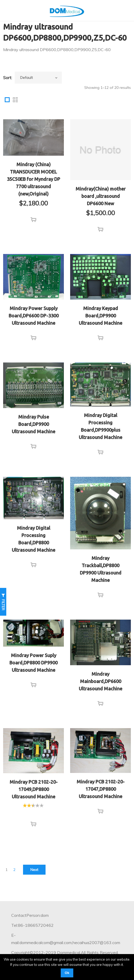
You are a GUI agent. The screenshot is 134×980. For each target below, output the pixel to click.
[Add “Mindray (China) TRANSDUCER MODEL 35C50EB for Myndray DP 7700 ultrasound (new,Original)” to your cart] (33, 220)
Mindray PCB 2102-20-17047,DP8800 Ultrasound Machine (101, 789)
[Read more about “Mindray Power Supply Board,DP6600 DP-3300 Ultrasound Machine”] (33, 338)
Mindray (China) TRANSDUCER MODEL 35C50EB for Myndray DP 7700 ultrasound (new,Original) (33, 179)
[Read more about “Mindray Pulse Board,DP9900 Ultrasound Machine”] (33, 447)
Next (34, 870)
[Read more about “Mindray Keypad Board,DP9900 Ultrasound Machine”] (100, 338)
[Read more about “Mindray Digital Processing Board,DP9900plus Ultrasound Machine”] (100, 452)
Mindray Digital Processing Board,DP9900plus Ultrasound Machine (100, 426)
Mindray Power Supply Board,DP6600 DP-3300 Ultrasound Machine (34, 316)
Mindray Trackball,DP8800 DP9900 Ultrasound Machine (101, 569)
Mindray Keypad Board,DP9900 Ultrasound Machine (100, 316)
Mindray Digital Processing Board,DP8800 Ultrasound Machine (33, 539)
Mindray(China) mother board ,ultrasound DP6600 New (101, 196)
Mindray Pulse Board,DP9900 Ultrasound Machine (33, 424)
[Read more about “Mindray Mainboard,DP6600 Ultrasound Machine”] (100, 704)
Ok (67, 973)
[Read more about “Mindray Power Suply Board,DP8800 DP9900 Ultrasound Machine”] (33, 685)
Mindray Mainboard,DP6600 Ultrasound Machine (100, 681)
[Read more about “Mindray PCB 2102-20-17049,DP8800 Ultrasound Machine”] (33, 824)
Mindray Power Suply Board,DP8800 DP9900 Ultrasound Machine (33, 663)
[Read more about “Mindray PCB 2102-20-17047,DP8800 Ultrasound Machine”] (100, 811)
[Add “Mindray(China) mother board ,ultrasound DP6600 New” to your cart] (100, 230)
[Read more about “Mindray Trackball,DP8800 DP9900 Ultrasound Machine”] (100, 595)
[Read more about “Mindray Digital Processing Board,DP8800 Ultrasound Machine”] (33, 565)
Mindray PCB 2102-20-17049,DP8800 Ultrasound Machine (34, 789)
